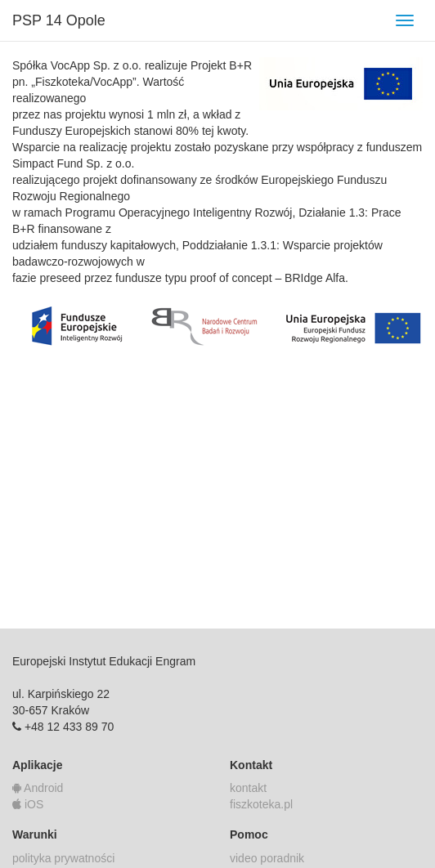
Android (38, 788)
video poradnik (267, 858)
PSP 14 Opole (59, 20)
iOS (28, 804)
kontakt (248, 788)
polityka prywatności (63, 858)
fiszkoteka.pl (261, 804)
